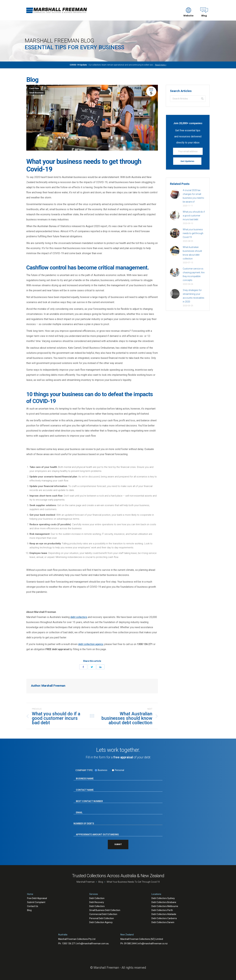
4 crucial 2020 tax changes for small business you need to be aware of (193, 196)
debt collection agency (91, 644)
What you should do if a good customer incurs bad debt (194, 216)
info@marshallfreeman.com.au (93, 944)
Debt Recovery (97, 902)
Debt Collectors (97, 906)
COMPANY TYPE (84, 770)
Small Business (36, 93)
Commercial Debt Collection (103, 914)
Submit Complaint (36, 902)
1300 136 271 (69, 944)
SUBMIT (118, 844)
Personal (119, 770)
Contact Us (33, 906)
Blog (29, 910)
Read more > (161, 65)
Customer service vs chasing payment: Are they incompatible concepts (194, 274)
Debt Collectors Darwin (163, 922)
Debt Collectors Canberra (164, 918)
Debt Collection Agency (101, 922)
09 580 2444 (130, 944)
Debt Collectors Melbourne (165, 906)
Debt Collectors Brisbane (164, 902)
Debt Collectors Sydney (163, 898)
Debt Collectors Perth (162, 910)
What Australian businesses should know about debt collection (192, 253)
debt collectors (79, 617)
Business (103, 770)
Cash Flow (34, 88)
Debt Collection (97, 898)
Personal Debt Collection (102, 918)
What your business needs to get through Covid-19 (193, 233)
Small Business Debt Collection (105, 910)
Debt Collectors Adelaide (164, 914)
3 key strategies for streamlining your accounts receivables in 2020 (194, 296)
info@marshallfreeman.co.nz (153, 944)
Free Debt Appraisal (37, 898)
